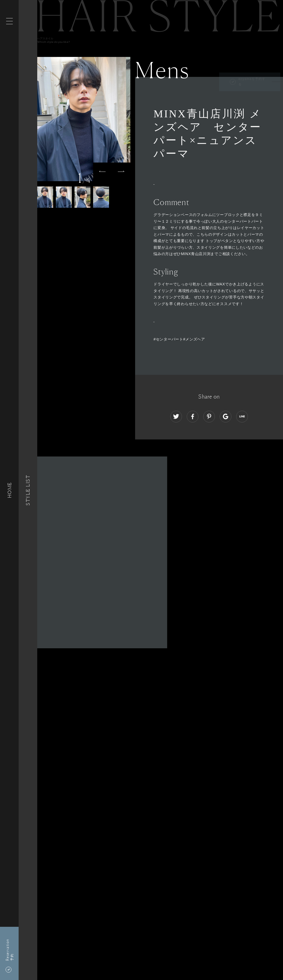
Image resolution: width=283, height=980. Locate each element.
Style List (28, 490)
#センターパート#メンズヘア (179, 339)
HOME (9, 490)
